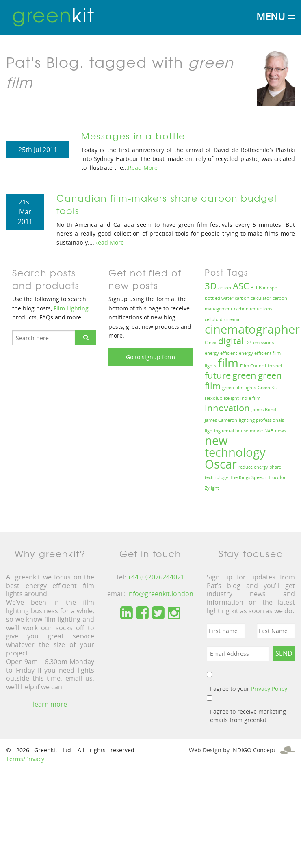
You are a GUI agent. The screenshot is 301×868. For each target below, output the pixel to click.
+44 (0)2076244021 (156, 577)
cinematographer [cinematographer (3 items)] (252, 329)
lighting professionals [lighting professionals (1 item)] (261, 420)
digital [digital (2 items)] (231, 341)
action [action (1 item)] (225, 288)
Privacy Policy (269, 689)
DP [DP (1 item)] (248, 343)
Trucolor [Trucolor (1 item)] (277, 477)
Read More (143, 168)
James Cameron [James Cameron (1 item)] (221, 420)
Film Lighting (71, 308)
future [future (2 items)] (218, 375)
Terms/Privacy (25, 759)
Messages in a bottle (133, 136)
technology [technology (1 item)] (217, 477)
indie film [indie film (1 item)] (250, 398)
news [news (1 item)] (280, 431)
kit (53, 14)
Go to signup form (150, 357)
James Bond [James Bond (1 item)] (264, 410)
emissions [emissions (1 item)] (263, 343)
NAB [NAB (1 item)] (269, 431)
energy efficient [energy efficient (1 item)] (221, 353)
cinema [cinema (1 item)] (232, 319)
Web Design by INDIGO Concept (242, 750)
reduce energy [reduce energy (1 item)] (253, 467)
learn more (50, 704)
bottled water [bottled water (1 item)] (219, 298)
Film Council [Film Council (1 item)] (253, 366)
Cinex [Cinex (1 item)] (211, 343)
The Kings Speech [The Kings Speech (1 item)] (248, 477)
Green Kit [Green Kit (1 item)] (267, 388)
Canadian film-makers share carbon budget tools (167, 204)
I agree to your (249, 689)
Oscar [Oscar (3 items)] (221, 464)
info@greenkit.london (160, 594)
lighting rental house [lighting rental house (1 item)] (226, 431)
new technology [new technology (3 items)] (235, 446)
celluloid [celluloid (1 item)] (214, 319)
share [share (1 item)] (275, 467)
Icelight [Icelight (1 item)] (231, 398)
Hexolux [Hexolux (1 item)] (213, 398)
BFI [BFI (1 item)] (254, 288)
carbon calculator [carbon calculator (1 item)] (253, 298)
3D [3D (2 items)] (211, 286)
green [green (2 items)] (244, 375)
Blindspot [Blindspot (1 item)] (269, 288)
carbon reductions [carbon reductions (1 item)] (253, 309)
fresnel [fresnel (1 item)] (275, 366)
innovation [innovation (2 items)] (227, 408)
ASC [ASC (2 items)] (241, 286)
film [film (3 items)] (228, 363)
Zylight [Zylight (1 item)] (212, 488)
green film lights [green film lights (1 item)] (239, 388)
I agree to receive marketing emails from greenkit (248, 716)
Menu (271, 16)
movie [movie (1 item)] (256, 431)
